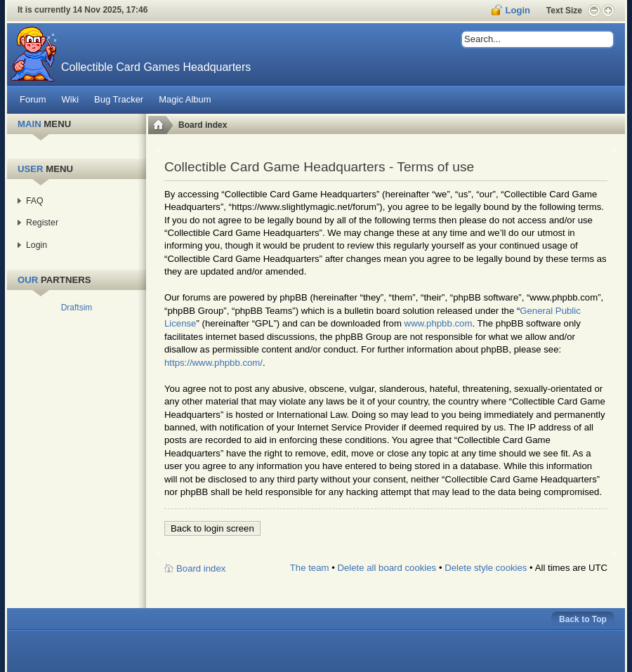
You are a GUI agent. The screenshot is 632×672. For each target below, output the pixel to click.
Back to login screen (212, 528)
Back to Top (583, 619)
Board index (203, 125)
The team (310, 568)
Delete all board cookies (387, 568)
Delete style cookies (486, 568)
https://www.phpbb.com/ (213, 363)
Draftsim (77, 308)
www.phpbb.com (439, 323)
